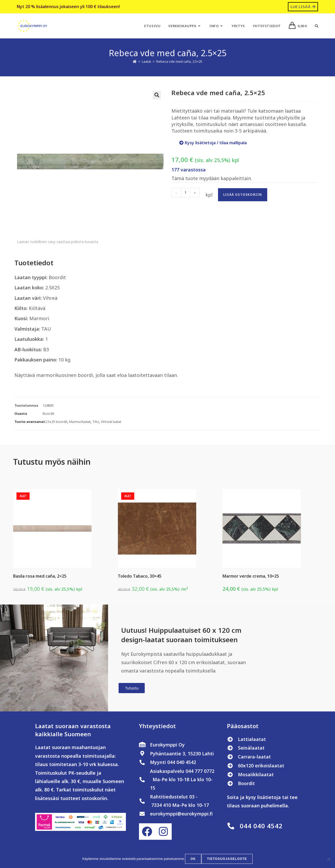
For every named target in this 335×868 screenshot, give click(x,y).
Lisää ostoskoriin (243, 195)
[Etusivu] (135, 61)
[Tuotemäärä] (186, 193)
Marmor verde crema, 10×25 (251, 576)
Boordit (48, 413)
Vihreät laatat (111, 422)
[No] (328, 859)
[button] (157, 95)
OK (193, 859)
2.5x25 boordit (56, 422)
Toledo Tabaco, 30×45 (140, 576)
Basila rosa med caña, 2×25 (40, 576)
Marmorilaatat (80, 422)
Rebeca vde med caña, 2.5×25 (179, 61)
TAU (96, 422)
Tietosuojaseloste (227, 859)
